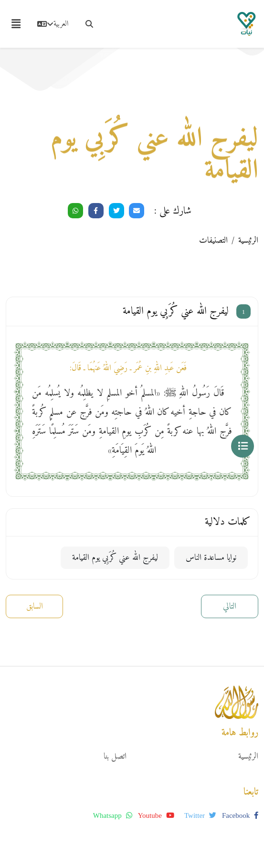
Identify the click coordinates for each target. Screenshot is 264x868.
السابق (35, 606)
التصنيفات (213, 241)
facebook (240, 815)
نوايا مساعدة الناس (211, 558)
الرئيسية (248, 241)
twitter (200, 815)
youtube (156, 815)
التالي (230, 606)
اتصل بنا (115, 756)
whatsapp (113, 815)
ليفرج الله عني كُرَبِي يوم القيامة (115, 558)
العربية (53, 24)
